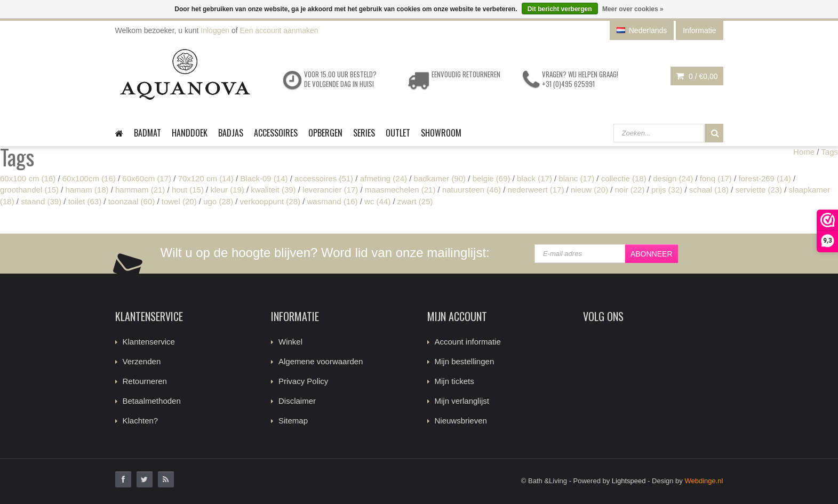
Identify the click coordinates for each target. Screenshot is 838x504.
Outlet (398, 133)
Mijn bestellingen (465, 361)
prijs (667, 190)
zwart (415, 201)
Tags (829, 152)
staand (41, 201)
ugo (218, 201)
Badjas (231, 133)
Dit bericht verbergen (560, 9)
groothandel (29, 190)
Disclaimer (297, 401)
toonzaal (132, 201)
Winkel (290, 342)
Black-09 (264, 178)
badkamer (440, 178)
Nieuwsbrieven (461, 421)
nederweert (536, 190)
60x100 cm (28, 178)
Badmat (147, 133)
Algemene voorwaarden (321, 361)
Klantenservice (149, 342)
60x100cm (89, 178)
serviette (759, 190)
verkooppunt (270, 201)
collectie (624, 178)
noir (630, 190)
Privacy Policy (303, 381)
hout (188, 190)
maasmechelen (400, 190)
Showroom (441, 133)
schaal (709, 190)
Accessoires (276, 133)
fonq (716, 178)
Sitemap (293, 421)
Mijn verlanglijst (462, 401)
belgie (492, 178)
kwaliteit (273, 190)
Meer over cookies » (633, 9)
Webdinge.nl (704, 481)
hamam (87, 190)
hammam (140, 190)
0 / (697, 76)
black (534, 178)
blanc (576, 178)
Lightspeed (629, 481)
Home (804, 152)
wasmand (333, 201)
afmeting (384, 178)
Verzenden (142, 361)
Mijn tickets (454, 381)
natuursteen (472, 190)
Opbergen (325, 133)
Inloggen (215, 30)
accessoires (324, 178)
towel (179, 201)
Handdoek (190, 133)
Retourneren (145, 381)
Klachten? (141, 421)
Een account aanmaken (279, 30)
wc (377, 201)
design (673, 178)
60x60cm (147, 178)
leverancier (330, 190)
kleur (227, 190)
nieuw (589, 190)
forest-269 (764, 178)
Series (364, 133)
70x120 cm (206, 178)
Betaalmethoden (152, 401)
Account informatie (468, 342)
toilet (85, 201)
